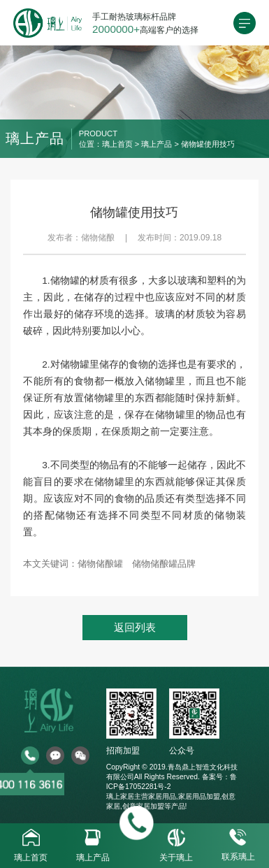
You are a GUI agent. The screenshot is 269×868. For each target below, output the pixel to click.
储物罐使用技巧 (208, 144)
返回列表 (135, 627)
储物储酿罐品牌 (164, 564)
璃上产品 (157, 144)
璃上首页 (117, 144)
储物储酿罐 (100, 564)
